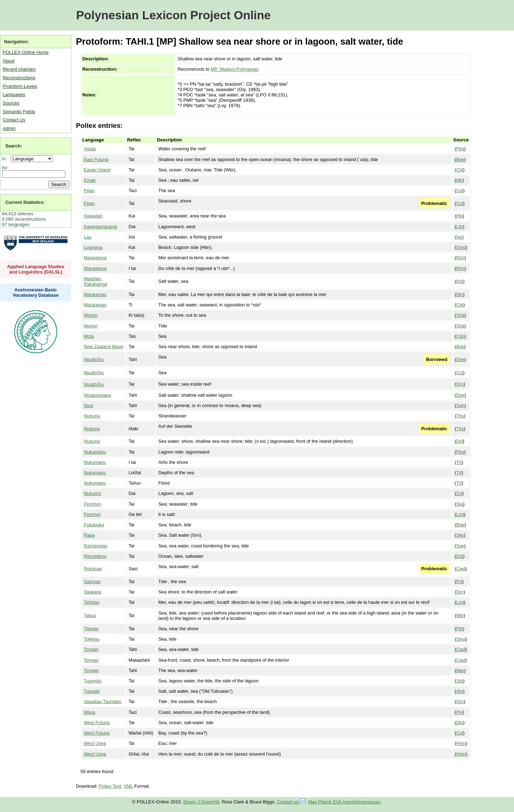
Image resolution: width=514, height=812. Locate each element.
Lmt (460, 514)
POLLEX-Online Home (26, 52)
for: (6, 168)
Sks (460, 535)
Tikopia (91, 629)
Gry (460, 384)
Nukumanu (95, 452)
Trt (459, 462)
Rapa (89, 535)
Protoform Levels (20, 86)
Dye (460, 359)
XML (128, 786)
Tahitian (92, 602)
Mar (460, 670)
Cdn (460, 336)
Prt (459, 582)
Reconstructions (19, 78)
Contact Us (14, 120)
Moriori (91, 315)
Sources (11, 103)
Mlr (459, 180)
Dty (460, 723)
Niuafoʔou (94, 359)
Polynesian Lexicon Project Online (173, 15)
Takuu (90, 615)
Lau (88, 237)
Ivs (459, 237)
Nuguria (92, 416)
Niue (89, 405)
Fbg (460, 149)
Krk (460, 281)
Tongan (91, 649)
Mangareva (95, 258)
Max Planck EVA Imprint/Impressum (344, 802)
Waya (90, 712)
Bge (460, 525)
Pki (459, 216)
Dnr (460, 592)
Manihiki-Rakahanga (95, 281)
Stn (460, 681)
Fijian (89, 191)
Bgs (460, 159)
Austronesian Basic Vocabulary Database (36, 292)
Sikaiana (93, 592)
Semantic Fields (19, 112)
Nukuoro (92, 493)
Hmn (461, 743)
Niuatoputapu (97, 395)
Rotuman (93, 569)
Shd (460, 315)
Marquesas (95, 294)
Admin (9, 128)
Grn (460, 701)
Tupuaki (92, 691)
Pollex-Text (110, 786)
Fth (460, 629)
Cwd (461, 569)
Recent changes (19, 69)
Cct (460, 373)
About (8, 61)
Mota (89, 336)
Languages (14, 94)
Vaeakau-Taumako (103, 701)
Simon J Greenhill (201, 802)
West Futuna (97, 723)
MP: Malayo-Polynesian (235, 69)
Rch (460, 258)
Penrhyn (92, 504)
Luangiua (93, 247)
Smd (461, 247)
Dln (460, 294)
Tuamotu (93, 681)
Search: (14, 146)
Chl (460, 170)
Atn (460, 691)
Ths (460, 416)
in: (6, 159)
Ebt (460, 556)
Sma (461, 639)
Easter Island (97, 170)
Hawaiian (93, 216)
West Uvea (95, 743)
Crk (460, 305)
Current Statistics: (25, 202)
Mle (460, 615)
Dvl (459, 441)
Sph (460, 405)
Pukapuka (94, 525)
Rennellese (95, 556)
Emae (90, 180)
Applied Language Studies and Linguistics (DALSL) (36, 269)
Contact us (291, 802)
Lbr (460, 227)
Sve (460, 546)
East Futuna (96, 159)
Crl (459, 493)
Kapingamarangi (100, 227)
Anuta (90, 149)
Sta (460, 504)
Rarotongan (96, 546)
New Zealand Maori (104, 347)
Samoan (92, 582)
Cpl (460, 191)
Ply (459, 712)
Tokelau (92, 639)
